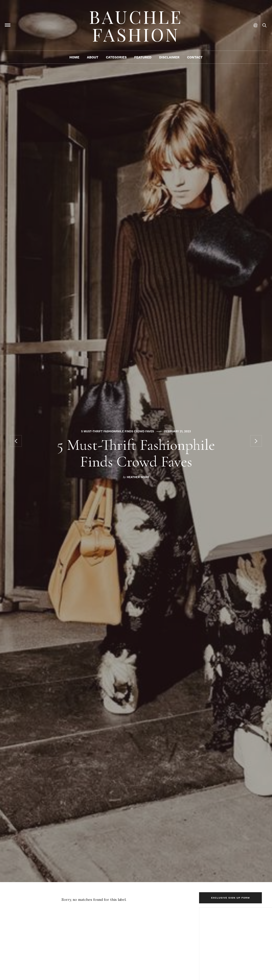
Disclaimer (169, 57)
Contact (195, 57)
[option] (136, 441)
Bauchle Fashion (136, 25)
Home (74, 57)
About (93, 57)
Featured (143, 57)
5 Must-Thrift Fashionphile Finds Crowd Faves (118, 431)
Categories (116, 57)
